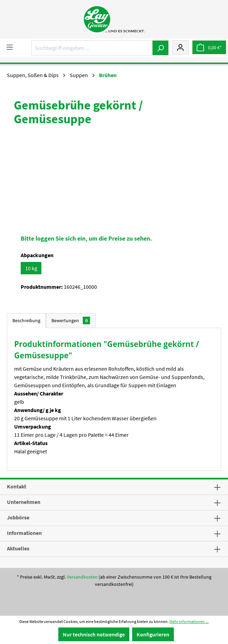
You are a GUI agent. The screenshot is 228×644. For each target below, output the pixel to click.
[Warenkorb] (209, 47)
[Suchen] (161, 48)
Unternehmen (24, 502)
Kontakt (17, 486)
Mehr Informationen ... (189, 621)
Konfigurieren (153, 634)
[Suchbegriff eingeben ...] (92, 48)
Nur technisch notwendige (94, 634)
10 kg (31, 268)
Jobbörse (18, 517)
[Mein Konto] (180, 47)
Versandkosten (82, 577)
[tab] (26, 321)
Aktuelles (18, 548)
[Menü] (10, 47)
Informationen (24, 533)
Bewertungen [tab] (71, 320)
